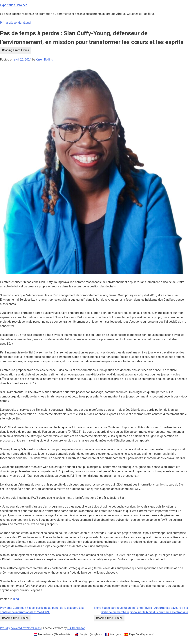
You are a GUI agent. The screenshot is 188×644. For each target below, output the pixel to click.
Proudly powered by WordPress (21, 628)
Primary (5, 23)
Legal (27, 23)
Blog (16, 599)
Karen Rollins (44, 60)
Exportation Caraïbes (14, 5)
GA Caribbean (76, 628)
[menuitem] (53, 634)
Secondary (17, 23)
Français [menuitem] (115, 634)
